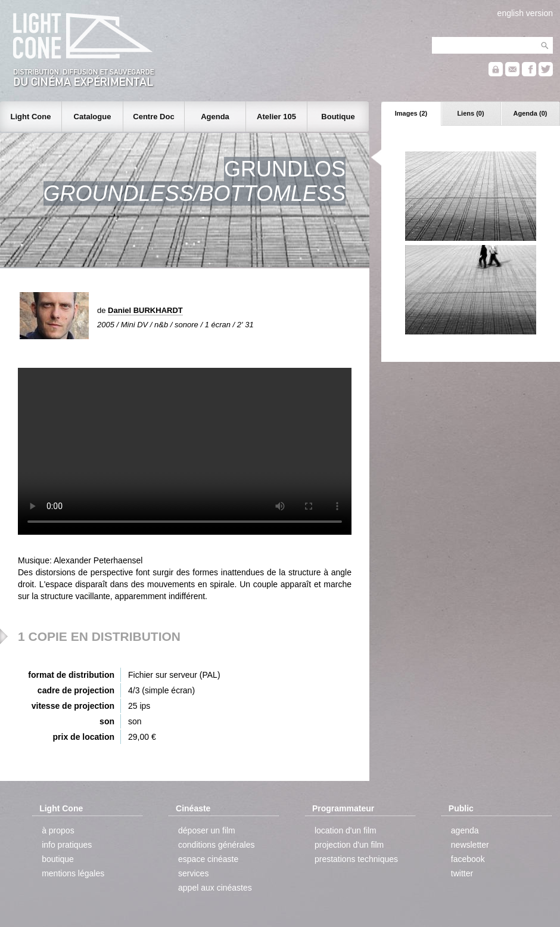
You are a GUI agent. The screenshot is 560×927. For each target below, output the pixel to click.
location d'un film (346, 830)
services (193, 873)
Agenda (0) (531, 113)
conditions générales (216, 845)
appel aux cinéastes (215, 888)
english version (525, 13)
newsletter (470, 845)
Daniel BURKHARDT (145, 310)
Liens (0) (470, 113)
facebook (468, 859)
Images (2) (411, 113)
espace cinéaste (208, 859)
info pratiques (67, 845)
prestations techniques (356, 859)
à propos (58, 830)
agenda (465, 830)
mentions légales (73, 873)
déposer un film (207, 830)
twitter (462, 873)
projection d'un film (349, 845)
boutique (58, 859)
